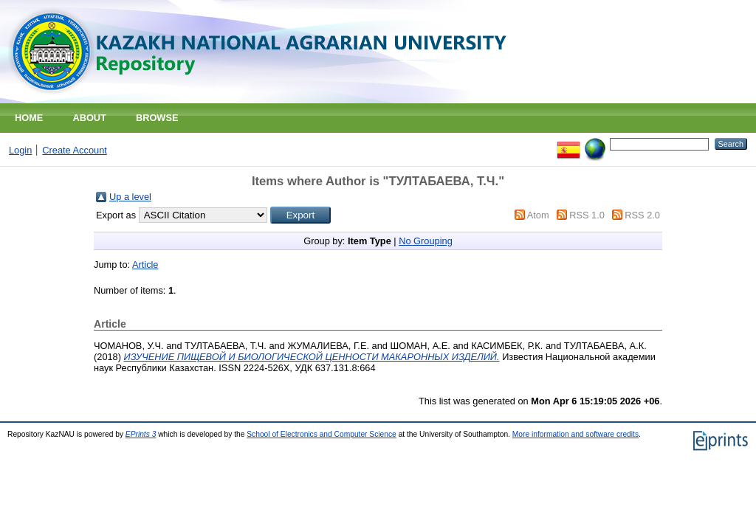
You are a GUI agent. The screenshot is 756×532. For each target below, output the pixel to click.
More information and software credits (575, 434)
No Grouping (426, 241)
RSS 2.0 (642, 215)
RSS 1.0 (587, 215)
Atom (538, 215)
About (89, 118)
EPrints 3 (141, 434)
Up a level (130, 197)
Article (145, 265)
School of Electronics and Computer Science (322, 434)
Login (20, 150)
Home (29, 118)
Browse (157, 118)
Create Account (75, 150)
